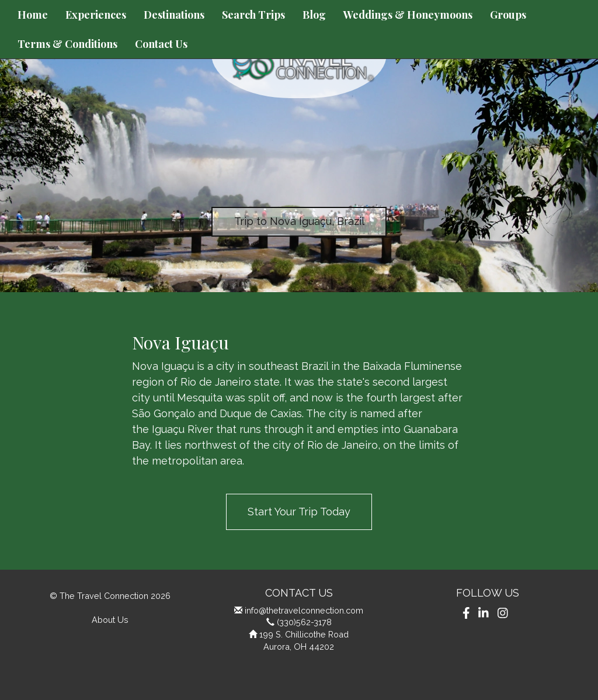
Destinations (174, 15)
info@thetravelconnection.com (304, 610)
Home (33, 15)
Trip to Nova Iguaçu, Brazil (299, 221)
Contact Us (161, 44)
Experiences (96, 15)
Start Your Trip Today (299, 512)
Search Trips (253, 15)
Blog (314, 15)
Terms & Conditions (67, 44)
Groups (508, 15)
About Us (110, 620)
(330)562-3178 (304, 622)
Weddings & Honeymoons (408, 15)
